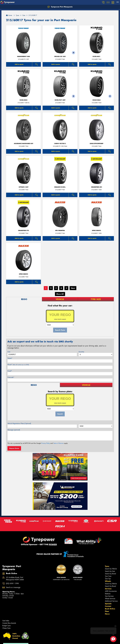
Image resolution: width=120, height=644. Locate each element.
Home (9, 15)
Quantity (81, 352)
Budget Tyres (6, 626)
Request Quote (14, 448)
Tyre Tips (108, 579)
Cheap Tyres (6, 628)
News (107, 614)
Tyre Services (109, 596)
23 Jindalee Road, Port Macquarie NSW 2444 (15, 579)
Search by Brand (110, 574)
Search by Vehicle (111, 569)
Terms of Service (58, 443)
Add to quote (19, 64)
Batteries (108, 594)
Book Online (110, 609)
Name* (10, 358)
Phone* (18, 365)
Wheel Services (110, 599)
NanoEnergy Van (24, 57)
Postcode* (11, 377)
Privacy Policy (46, 443)
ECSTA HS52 (24, 100)
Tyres (107, 566)
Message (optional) (14, 430)
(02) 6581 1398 (12, 583)
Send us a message (13, 587)
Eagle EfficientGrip (97, 144)
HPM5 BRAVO (24, 274)
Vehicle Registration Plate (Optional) (19, 423)
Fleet (107, 611)
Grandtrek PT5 (24, 231)
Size (9, 352)
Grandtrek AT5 (97, 187)
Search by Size (110, 571)
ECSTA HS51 (96, 57)
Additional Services (111, 601)
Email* (10, 371)
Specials (108, 604)
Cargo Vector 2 (60, 144)
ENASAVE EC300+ (60, 187)
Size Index (6, 621)
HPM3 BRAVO (96, 231)
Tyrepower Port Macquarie (60, 7)
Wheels (108, 581)
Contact (108, 606)
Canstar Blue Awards (9, 623)
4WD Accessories (111, 591)
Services (108, 589)
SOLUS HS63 (96, 100)
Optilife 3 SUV (24, 187)
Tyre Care (108, 576)
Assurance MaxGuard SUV (24, 144)
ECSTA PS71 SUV (60, 100)
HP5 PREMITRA (60, 231)
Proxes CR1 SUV (60, 57)
